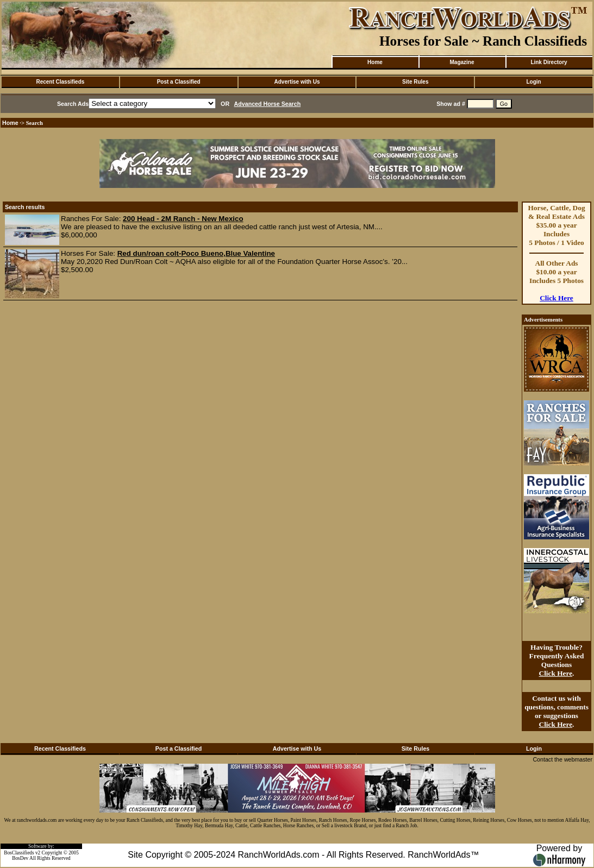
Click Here (557, 298)
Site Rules (415, 82)
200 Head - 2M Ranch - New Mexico (183, 219)
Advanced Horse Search (268, 104)
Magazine (462, 62)
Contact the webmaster (562, 759)
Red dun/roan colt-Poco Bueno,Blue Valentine (196, 253)
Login (533, 82)
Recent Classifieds (60, 82)
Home (375, 62)
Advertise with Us (297, 82)
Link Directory (549, 62)
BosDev (20, 858)
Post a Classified (179, 82)
